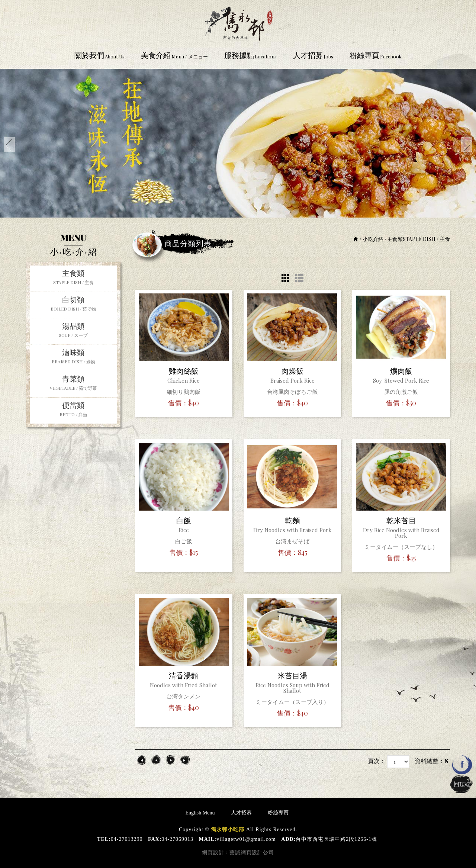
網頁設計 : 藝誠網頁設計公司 (238, 853)
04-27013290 (127, 839)
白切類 (73, 304)
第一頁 (141, 760)
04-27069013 (177, 839)
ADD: (288, 839)
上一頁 (156, 760)
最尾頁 (185, 760)
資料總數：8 (431, 761)
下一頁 (171, 760)
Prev (9, 145)
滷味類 (73, 357)
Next (467, 145)
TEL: (104, 839)
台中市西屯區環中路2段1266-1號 (336, 839)
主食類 (73, 278)
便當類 (73, 410)
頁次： (377, 761)
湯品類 (73, 331)
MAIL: (208, 839)
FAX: (155, 839)
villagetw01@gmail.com (246, 839)
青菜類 (73, 383)
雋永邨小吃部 (238, 23)
